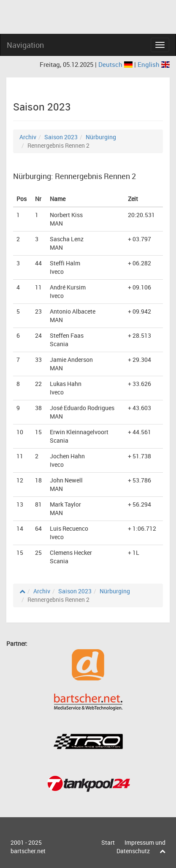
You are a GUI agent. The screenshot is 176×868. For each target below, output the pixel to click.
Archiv (28, 137)
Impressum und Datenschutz (141, 847)
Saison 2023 (61, 137)
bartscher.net (28, 851)
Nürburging (101, 137)
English (154, 64)
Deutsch (116, 64)
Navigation (25, 45)
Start (108, 842)
